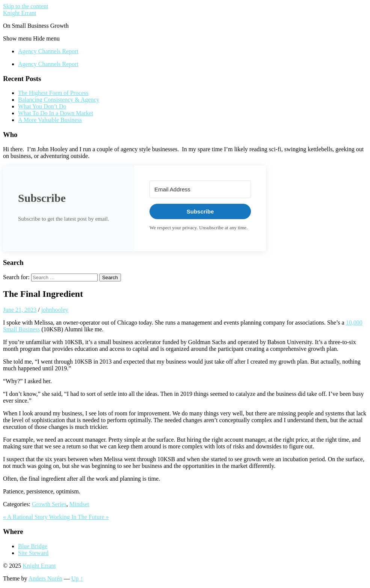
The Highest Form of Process (53, 93)
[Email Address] (200, 189)
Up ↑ (77, 578)
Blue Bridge (33, 546)
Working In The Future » (79, 517)
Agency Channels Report (48, 51)
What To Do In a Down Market (56, 113)
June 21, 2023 (20, 310)
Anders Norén (45, 578)
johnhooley (55, 310)
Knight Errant (20, 13)
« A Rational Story (26, 517)
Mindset (79, 504)
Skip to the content (26, 6)
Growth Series (49, 504)
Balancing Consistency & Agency (59, 100)
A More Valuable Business (50, 120)
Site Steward (33, 553)
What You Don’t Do (42, 106)
